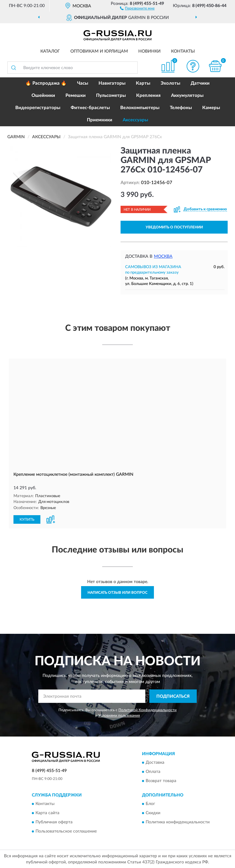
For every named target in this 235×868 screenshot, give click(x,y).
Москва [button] (163, 257)
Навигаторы (112, 83)
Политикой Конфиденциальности (147, 710)
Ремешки (76, 96)
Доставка (155, 762)
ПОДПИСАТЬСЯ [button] (173, 696)
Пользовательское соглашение (66, 831)
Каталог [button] (50, 51)
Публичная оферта (54, 822)
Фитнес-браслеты (90, 108)
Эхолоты (170, 83)
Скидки (153, 813)
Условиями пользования (119, 715)
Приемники (100, 120)
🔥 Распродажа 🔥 (46, 83)
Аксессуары (135, 120)
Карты (143, 83)
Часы (83, 83)
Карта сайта (47, 813)
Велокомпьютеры (140, 108)
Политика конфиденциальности (178, 822)
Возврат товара (161, 781)
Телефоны (181, 108)
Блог (150, 804)
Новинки (149, 51)
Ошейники (43, 96)
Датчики (200, 83)
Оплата (153, 771)
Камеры (211, 108)
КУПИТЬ (27, 519)
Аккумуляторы (187, 96)
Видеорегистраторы (38, 108)
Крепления (148, 96)
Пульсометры (111, 96)
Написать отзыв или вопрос (117, 592)
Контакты (183, 51)
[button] (137, 8)
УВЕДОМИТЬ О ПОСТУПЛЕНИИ (174, 227)
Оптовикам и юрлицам (99, 51)
